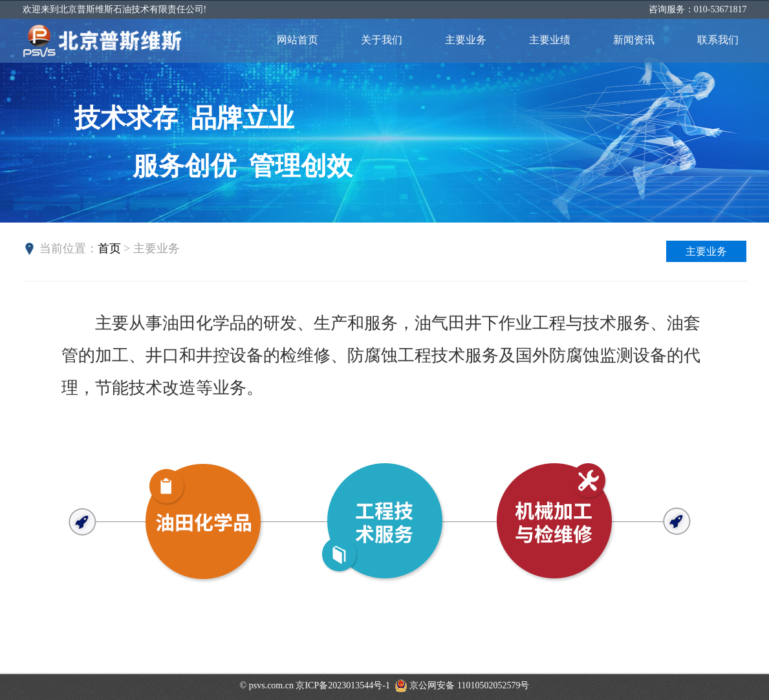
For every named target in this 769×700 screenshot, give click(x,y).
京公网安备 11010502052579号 (462, 686)
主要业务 (466, 40)
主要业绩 (550, 40)
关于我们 (382, 40)
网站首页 (298, 40)
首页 (109, 248)
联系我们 (718, 40)
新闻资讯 (634, 40)
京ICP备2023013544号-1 (342, 685)
